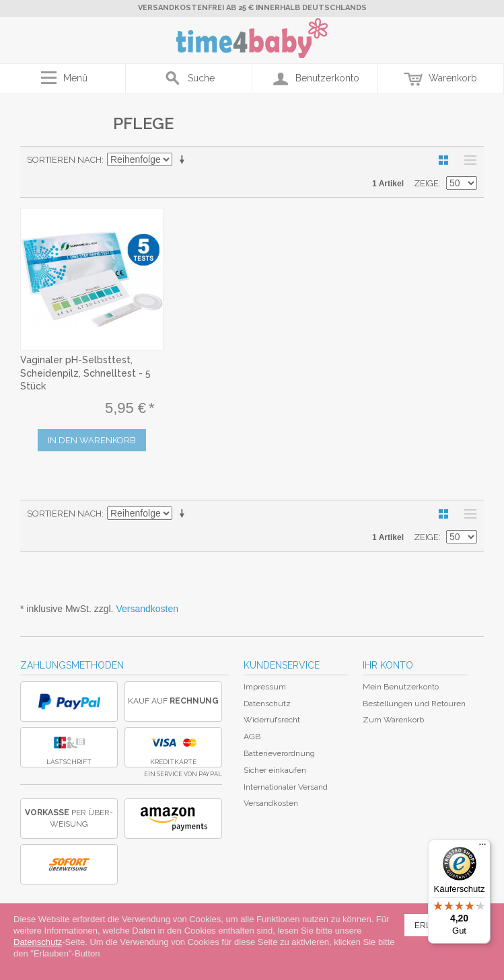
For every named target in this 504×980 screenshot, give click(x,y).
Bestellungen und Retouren (414, 704)
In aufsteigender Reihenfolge (184, 160)
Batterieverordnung (279, 753)
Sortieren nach (64, 160)
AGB (252, 737)
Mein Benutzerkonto (401, 687)
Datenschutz (267, 704)
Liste (467, 160)
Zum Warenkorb (393, 720)
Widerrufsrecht (272, 720)
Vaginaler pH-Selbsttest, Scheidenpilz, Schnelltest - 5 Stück (85, 373)
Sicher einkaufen (275, 770)
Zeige (426, 183)
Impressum (265, 687)
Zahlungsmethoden (72, 665)
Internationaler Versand (286, 787)
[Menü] (482, 847)
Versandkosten (147, 609)
